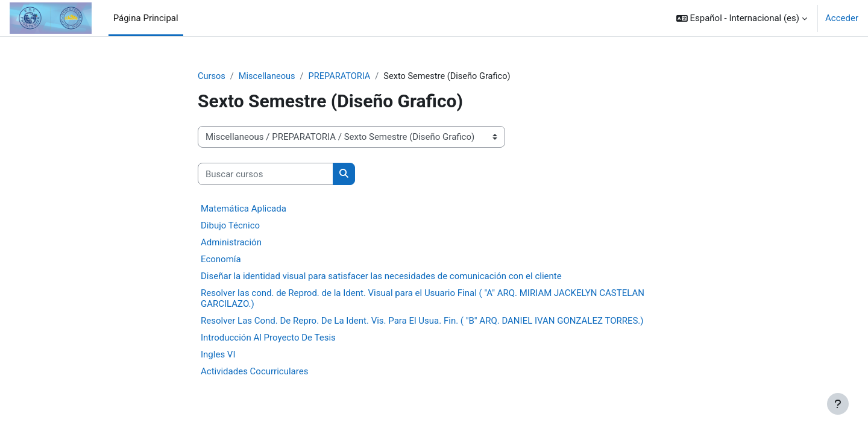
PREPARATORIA (343, 77)
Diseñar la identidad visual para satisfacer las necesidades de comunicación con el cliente (381, 277)
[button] (742, 18)
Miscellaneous (269, 77)
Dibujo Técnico (230, 226)
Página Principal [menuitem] (146, 18)
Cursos (212, 77)
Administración (231, 243)
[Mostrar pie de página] (838, 404)
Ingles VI (218, 355)
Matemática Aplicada (244, 209)
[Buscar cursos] (266, 175)
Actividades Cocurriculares (254, 372)
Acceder (842, 18)
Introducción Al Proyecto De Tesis (268, 338)
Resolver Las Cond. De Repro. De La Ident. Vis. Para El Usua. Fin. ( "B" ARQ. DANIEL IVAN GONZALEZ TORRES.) (422, 321)
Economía (221, 260)
